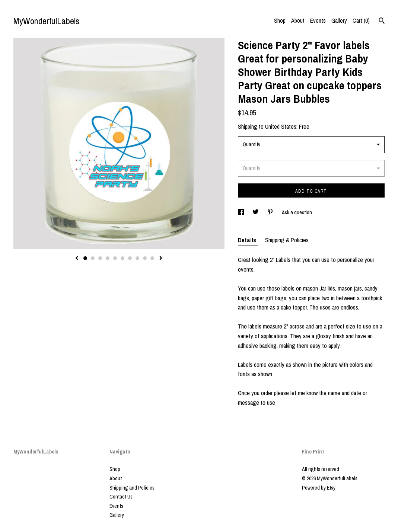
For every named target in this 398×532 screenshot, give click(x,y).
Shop (280, 20)
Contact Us (121, 497)
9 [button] (145, 258)
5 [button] (115, 258)
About (298, 20)
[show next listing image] (161, 259)
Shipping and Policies (132, 488)
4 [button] (108, 258)
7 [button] (130, 258)
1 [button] (85, 258)
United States (281, 126)
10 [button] (152, 258)
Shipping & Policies (287, 240)
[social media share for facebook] (241, 212)
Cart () (361, 20)
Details (248, 240)
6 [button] (122, 258)
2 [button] (93, 258)
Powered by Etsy (319, 488)
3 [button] (100, 258)
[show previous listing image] (77, 259)
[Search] (382, 22)
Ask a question (297, 212)
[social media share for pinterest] (271, 212)
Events (318, 20)
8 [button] (137, 258)
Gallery (339, 20)
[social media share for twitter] (256, 212)
